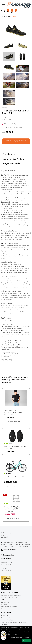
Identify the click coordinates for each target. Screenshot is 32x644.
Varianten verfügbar (13, 422)
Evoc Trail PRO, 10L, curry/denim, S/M (12, 508)
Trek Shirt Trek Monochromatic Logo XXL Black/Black (14, 412)
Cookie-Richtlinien (13, 634)
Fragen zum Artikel (12, 164)
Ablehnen (27, 638)
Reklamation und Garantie (9, 607)
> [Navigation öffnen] (3, 4)
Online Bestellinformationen (10, 618)
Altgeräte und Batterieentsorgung (11, 598)
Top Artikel (5, 625)
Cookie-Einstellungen (16, 638)
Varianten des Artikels (13, 159)
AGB (3, 600)
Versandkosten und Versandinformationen (14, 622)
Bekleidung (8, 17)
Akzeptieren (27, 641)
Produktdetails (10, 154)
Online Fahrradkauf (7, 620)
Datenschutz (5, 602)
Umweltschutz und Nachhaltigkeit (11, 596)
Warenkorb (5, 616)
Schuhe (15, 17)
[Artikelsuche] (2, 12)
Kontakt (4, 609)
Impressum (4, 604)
